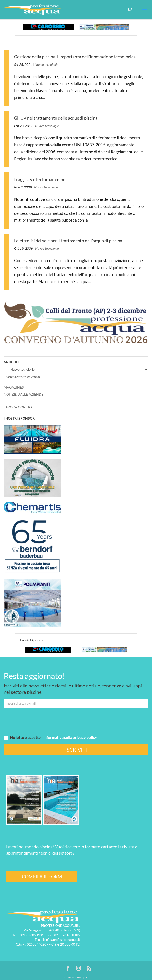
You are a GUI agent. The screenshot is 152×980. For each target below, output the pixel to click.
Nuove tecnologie (46, 64)
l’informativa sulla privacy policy (69, 737)
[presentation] (40, 721)
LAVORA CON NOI (18, 407)
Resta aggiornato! (34, 676)
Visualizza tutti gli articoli (23, 377)
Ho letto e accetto (50, 737)
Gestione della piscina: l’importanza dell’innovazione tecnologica (75, 57)
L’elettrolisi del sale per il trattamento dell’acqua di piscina (68, 241)
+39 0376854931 (31, 935)
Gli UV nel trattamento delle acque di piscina (56, 118)
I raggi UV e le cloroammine (40, 179)
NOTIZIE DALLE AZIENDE (24, 394)
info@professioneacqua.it (63, 940)
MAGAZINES (14, 387)
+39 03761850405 (66, 935)
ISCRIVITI (76, 750)
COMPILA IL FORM (42, 877)
